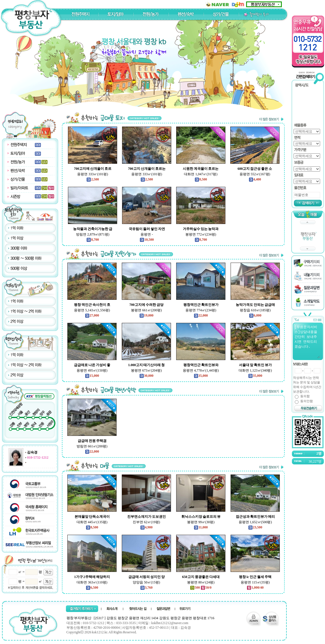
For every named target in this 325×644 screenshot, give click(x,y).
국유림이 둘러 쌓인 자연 (147, 229)
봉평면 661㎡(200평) (146, 310)
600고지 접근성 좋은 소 (255, 169)
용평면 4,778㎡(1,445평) (201, 370)
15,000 (92, 376)
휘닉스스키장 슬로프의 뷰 (201, 517)
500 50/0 (201, 587)
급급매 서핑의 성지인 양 (147, 577)
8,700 (93, 240)
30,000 (146, 376)
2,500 (93, 179)
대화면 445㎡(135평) (92, 522)
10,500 (147, 240)
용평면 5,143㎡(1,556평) (92, 310)
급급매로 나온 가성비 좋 (92, 365)
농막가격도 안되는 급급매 (255, 305)
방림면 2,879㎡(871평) (93, 234)
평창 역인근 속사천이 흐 (92, 305)
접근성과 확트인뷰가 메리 (255, 517)
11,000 (201, 527)
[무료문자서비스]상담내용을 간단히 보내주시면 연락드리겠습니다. (307, 341)
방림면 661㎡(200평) (92, 446)
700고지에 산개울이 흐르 (93, 169)
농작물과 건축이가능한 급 (93, 229)
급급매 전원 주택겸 (92, 441)
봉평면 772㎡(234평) (201, 234)
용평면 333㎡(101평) (93, 174)
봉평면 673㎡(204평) (146, 370)
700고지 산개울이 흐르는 (147, 169)
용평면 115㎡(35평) (255, 582)
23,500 (255, 527)
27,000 (92, 315)
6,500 (92, 587)
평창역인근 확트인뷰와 (201, 365)
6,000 (255, 315)
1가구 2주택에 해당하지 (92, 577)
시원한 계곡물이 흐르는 (201, 169)
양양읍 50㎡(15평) (146, 582)
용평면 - (147, 234)
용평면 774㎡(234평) (201, 310)
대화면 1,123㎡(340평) (255, 370)
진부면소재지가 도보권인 (147, 517)
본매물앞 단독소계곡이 (92, 517)
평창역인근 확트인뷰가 (201, 305)
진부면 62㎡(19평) (146, 522)
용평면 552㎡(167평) (255, 174)
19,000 (146, 315)
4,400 (255, 179)
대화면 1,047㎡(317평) (201, 174)
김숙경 (32, 452)
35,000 (201, 376)
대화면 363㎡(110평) (92, 582)
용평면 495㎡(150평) (92, 370)
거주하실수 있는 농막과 (201, 229)
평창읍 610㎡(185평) (255, 310)
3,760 (146, 587)
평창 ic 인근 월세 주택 (255, 577)
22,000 (201, 315)
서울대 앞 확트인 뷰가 (255, 365)
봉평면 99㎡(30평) (201, 522)
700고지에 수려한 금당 (147, 305)
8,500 (201, 179)
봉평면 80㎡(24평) (201, 582)
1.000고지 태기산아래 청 (146, 365)
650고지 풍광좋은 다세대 (201, 577)
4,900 (146, 527)
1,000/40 (255, 587)
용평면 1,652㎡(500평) (255, 522)
